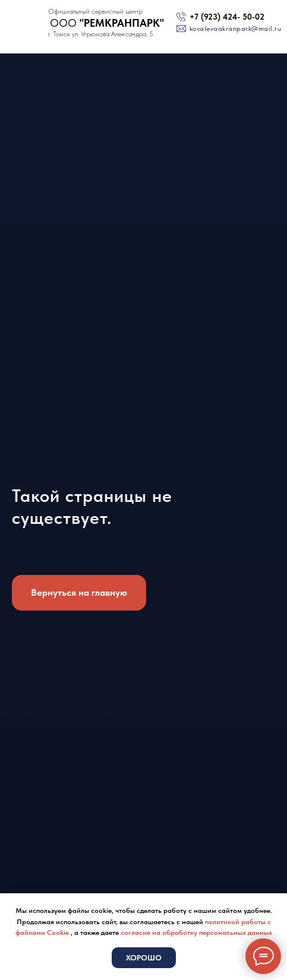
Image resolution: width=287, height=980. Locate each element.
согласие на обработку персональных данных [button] (196, 932)
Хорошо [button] (144, 958)
